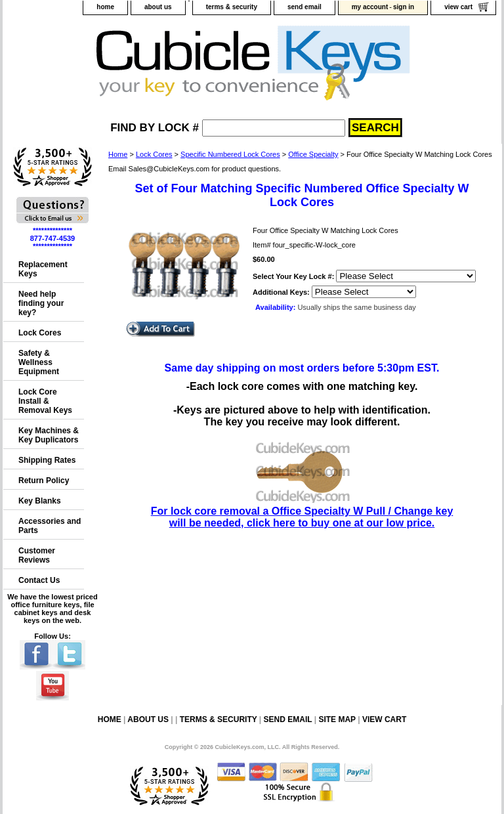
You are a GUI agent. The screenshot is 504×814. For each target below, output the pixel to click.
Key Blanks (40, 501)
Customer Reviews (37, 555)
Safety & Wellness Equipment (39, 362)
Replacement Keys (43, 269)
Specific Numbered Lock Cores (230, 154)
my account (370, 7)
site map (337, 719)
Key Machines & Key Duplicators (49, 435)
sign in (404, 7)
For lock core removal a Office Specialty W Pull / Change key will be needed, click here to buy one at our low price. (302, 511)
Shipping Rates (47, 460)
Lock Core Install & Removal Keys (45, 401)
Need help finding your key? (41, 303)
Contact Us (39, 580)
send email (304, 7)
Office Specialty (313, 154)
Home (118, 154)
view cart (458, 7)
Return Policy (44, 481)
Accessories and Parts (50, 526)
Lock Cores (154, 154)
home (105, 7)
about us (158, 7)
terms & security (232, 7)
